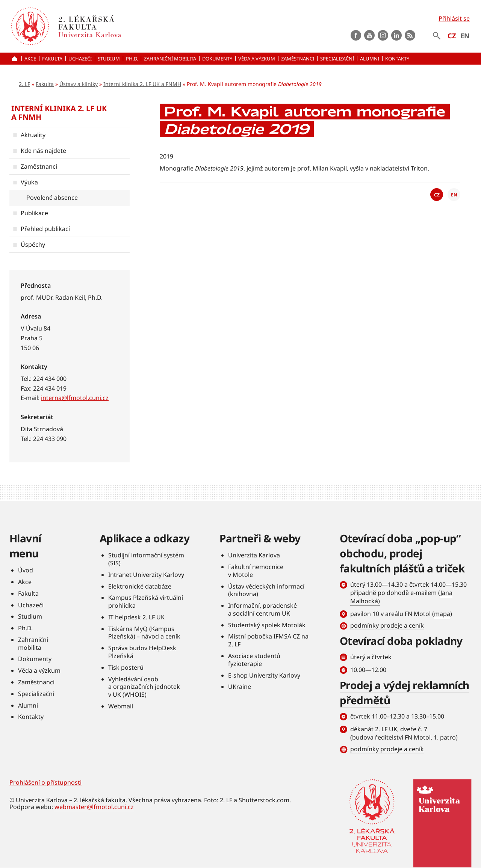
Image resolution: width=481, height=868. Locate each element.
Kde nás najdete (43, 151)
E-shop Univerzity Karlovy (264, 675)
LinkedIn (396, 35)
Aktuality (33, 135)
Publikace (34, 213)
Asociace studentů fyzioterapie (254, 660)
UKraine (240, 687)
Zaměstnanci (39, 166)
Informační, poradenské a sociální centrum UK (262, 609)
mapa (442, 614)
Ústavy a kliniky (79, 84)
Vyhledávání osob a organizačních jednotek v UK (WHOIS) (144, 687)
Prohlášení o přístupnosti (45, 782)
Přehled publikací (45, 229)
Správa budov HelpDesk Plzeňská (142, 652)
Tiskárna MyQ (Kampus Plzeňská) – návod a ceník (144, 633)
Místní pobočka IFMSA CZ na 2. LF (268, 640)
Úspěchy (33, 245)
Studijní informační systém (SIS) (146, 559)
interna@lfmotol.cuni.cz (75, 398)
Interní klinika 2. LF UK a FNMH (142, 84)
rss (410, 35)
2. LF (24, 84)
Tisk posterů (126, 667)
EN (465, 36)
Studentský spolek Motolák (267, 625)
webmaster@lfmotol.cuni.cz (94, 807)
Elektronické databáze (140, 586)
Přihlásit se (454, 18)
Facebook (356, 35)
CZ (452, 36)
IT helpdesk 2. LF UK (136, 617)
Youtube (369, 35)
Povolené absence (52, 198)
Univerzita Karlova (254, 555)
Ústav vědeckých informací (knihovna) (266, 590)
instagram (383, 35)
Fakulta (45, 84)
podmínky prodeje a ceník (387, 625)
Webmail (121, 706)
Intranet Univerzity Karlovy (146, 575)
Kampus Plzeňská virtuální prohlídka (146, 602)
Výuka (29, 182)
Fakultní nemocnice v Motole (256, 571)
